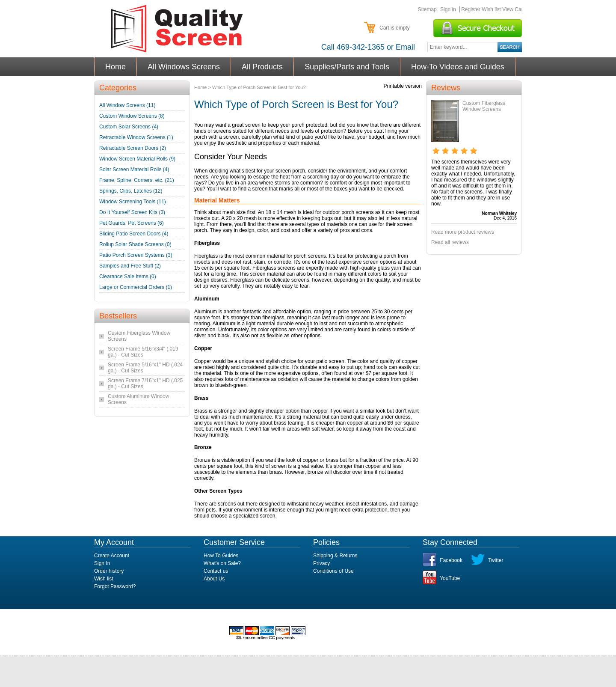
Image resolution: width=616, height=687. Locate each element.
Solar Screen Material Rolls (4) (134, 170)
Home (116, 67)
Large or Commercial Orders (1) (136, 287)
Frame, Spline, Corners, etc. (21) (137, 180)
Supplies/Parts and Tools (347, 67)
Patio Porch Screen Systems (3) (136, 255)
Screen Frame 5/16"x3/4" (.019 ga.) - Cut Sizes (143, 352)
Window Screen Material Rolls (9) (137, 159)
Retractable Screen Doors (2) (133, 148)
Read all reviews (450, 242)
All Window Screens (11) (127, 105)
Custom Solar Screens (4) (129, 127)
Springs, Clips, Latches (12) (131, 191)
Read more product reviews (463, 232)
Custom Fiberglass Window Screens (484, 106)
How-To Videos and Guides (458, 67)
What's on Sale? (222, 563)
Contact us (216, 571)
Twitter (496, 560)
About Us (214, 579)
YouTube (450, 578)
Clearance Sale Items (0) (128, 277)
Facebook (451, 560)
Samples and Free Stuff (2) (130, 266)
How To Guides (221, 556)
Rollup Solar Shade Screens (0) (135, 244)
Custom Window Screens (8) (132, 116)
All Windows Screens (184, 67)
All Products (262, 67)
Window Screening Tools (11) (133, 202)
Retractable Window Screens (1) (136, 137)
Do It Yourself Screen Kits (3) (132, 212)
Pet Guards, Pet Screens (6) (132, 223)
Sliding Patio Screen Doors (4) (134, 234)
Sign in (448, 9)
